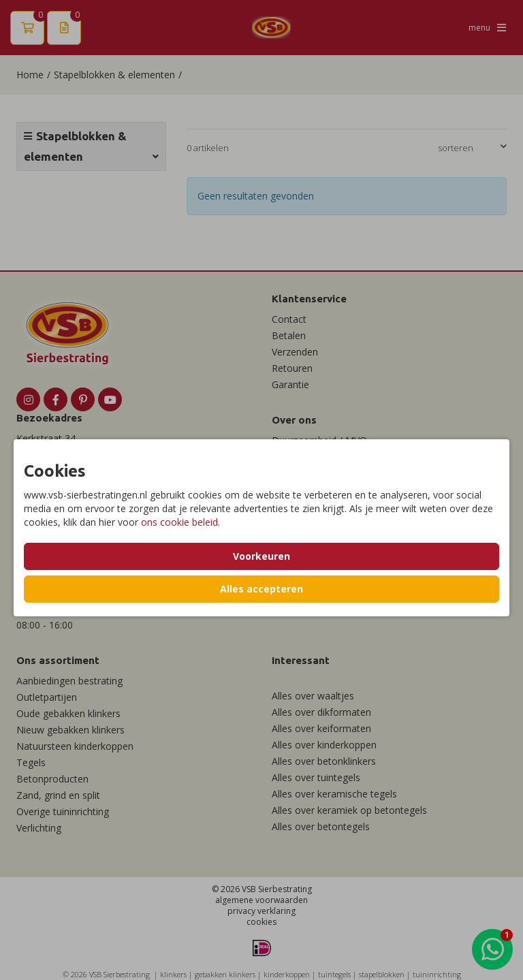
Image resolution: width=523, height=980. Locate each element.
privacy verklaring (261, 911)
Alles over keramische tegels (334, 794)
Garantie (290, 384)
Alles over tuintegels (316, 777)
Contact (289, 319)
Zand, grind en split (58, 795)
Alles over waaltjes (313, 696)
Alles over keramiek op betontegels (349, 810)
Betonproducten (52, 779)
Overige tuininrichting (63, 811)
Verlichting (39, 828)
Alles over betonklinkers (324, 761)
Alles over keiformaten (321, 728)
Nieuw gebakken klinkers (70, 730)
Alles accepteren (261, 589)
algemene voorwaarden (261, 900)
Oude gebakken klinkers (68, 713)
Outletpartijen (47, 697)
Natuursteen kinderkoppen (75, 746)
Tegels (31, 762)
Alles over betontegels (321, 826)
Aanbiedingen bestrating (69, 681)
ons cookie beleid (179, 522)
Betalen (289, 335)
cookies (261, 922)
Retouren (292, 368)
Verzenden (295, 352)
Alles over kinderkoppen (324, 745)
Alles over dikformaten (321, 712)
